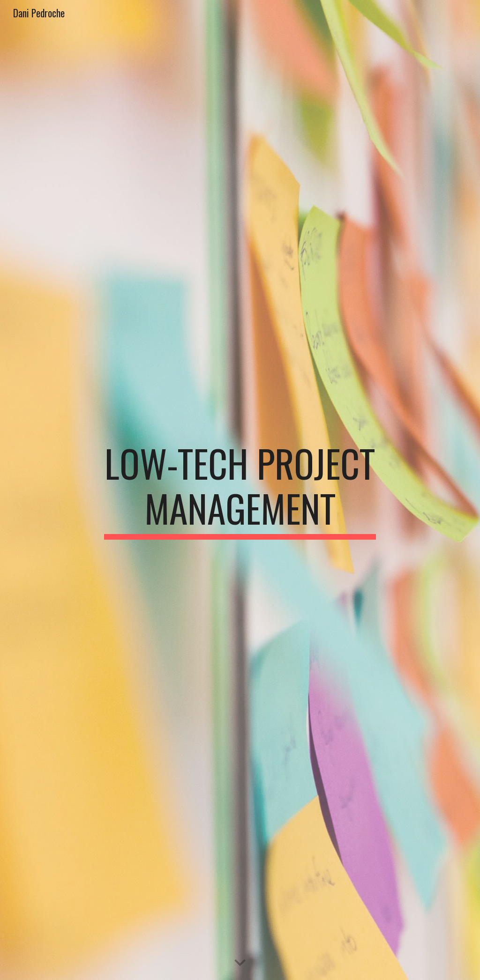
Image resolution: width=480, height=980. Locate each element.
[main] (240, 490)
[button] (240, 963)
